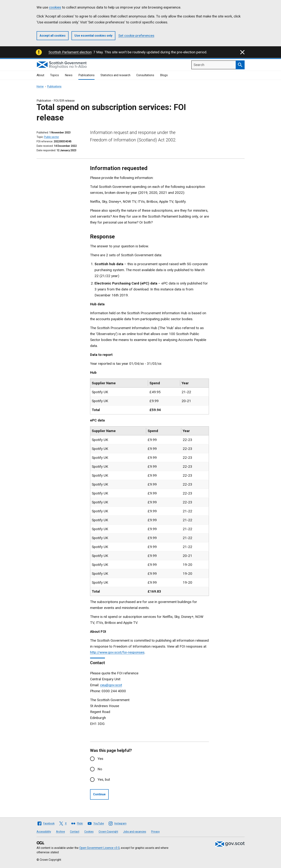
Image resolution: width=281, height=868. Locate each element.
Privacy (155, 832)
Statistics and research (115, 75)
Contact (75, 832)
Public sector (52, 137)
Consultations (145, 75)
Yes (100, 759)
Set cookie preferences (136, 36)
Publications (86, 75)
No (100, 769)
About (40, 75)
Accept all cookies (53, 36)
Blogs (164, 75)
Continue (99, 794)
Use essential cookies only (93, 36)
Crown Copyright (108, 832)
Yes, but (104, 779)
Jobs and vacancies (135, 832)
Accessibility (44, 832)
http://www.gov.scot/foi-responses (117, 652)
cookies (55, 7)
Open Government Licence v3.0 (99, 848)
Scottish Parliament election (70, 52)
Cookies (89, 832)
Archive (61, 832)
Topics (55, 75)
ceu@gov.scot (111, 685)
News (69, 75)
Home (40, 86)
